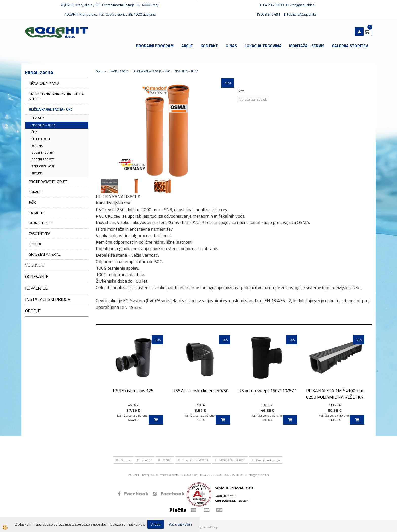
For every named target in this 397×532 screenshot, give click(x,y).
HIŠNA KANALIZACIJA (44, 83)
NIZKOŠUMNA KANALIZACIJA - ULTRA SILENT (56, 96)
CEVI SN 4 (38, 118)
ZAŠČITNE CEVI (40, 233)
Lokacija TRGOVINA (263, 46)
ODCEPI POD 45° (43, 152)
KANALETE (36, 213)
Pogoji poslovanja (268, 460)
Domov (101, 71)
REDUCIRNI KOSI (43, 166)
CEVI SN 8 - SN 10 (43, 125)
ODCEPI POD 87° (43, 159)
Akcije (187, 46)
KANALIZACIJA (119, 71)
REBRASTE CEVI (41, 223)
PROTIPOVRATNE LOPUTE (48, 182)
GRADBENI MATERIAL (45, 254)
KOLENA (37, 146)
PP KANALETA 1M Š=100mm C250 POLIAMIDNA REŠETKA (335, 394)
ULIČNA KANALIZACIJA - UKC (51, 109)
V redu (156, 524)
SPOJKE (37, 173)
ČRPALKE (36, 192)
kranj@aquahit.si (302, 5)
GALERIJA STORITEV (350, 46)
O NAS (231, 46)
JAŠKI (33, 202)
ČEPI (34, 132)
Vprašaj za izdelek (253, 99)
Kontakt (209, 46)
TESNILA (35, 244)
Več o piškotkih (180, 524)
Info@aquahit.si (258, 475)
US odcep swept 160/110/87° (267, 390)
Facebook (133, 494)
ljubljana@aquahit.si (302, 14)
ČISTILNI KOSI (41, 139)
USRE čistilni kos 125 (133, 390)
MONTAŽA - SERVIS (307, 46)
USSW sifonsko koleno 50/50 (201, 390)
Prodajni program (155, 46)
